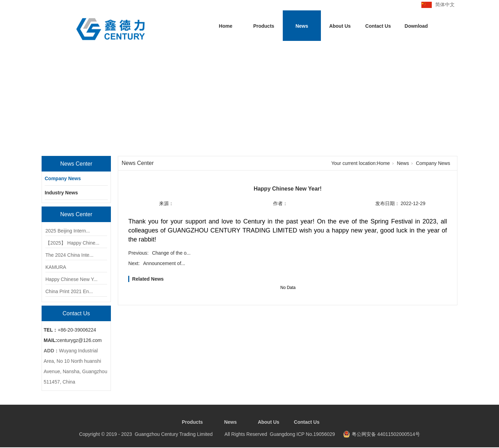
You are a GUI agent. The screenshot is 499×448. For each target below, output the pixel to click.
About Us (340, 26)
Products (264, 26)
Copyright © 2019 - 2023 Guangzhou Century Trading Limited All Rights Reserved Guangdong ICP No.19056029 (207, 434)
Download (416, 26)
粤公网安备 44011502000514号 (386, 434)
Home (226, 26)
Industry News (61, 193)
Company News (63, 178)
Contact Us (378, 26)
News (302, 26)
